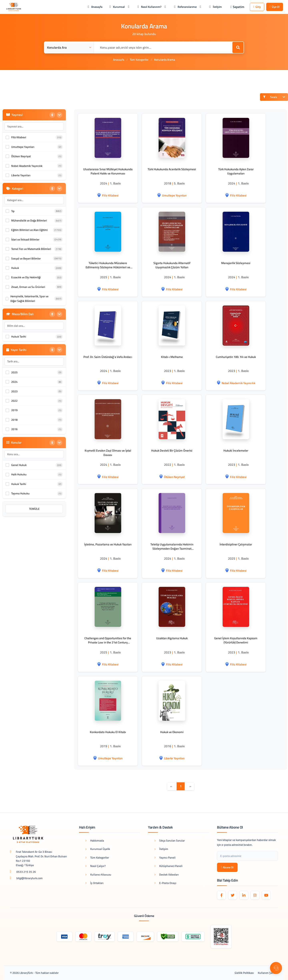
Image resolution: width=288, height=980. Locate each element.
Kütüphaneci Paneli (168, 866)
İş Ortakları (94, 883)
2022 (14, 401)
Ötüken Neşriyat (21, 156)
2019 (14, 410)
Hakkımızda (95, 840)
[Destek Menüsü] (276, 968)
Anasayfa (119, 60)
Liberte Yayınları (21, 175)
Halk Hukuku (19, 474)
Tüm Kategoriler (139, 60)
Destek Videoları (166, 874)
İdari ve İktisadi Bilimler (25, 239)
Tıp (13, 211)
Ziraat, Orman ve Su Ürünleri (28, 287)
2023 (14, 391)
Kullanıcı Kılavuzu (98, 874)
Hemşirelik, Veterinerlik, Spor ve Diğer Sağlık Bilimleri (29, 298)
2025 (14, 372)
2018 (14, 420)
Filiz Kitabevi (19, 137)
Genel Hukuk (19, 465)
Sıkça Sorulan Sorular (170, 840)
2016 (14, 429)
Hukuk (15, 268)
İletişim (161, 849)
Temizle (34, 509)
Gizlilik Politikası (244, 973)
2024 (14, 382)
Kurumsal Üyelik (98, 849)
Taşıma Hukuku (20, 493)
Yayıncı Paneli (165, 857)
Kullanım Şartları (268, 973)
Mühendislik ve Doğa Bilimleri (29, 220)
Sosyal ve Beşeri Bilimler (26, 258)
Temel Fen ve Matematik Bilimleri (31, 249)
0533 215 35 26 (26, 872)
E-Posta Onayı (165, 883)
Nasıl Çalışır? (95, 866)
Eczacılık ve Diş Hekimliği (26, 277)
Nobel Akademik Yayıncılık (27, 166)
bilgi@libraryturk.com (29, 878)
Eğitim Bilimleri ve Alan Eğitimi (29, 230)
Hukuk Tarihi (19, 336)
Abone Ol (227, 867)
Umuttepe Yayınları (23, 147)
